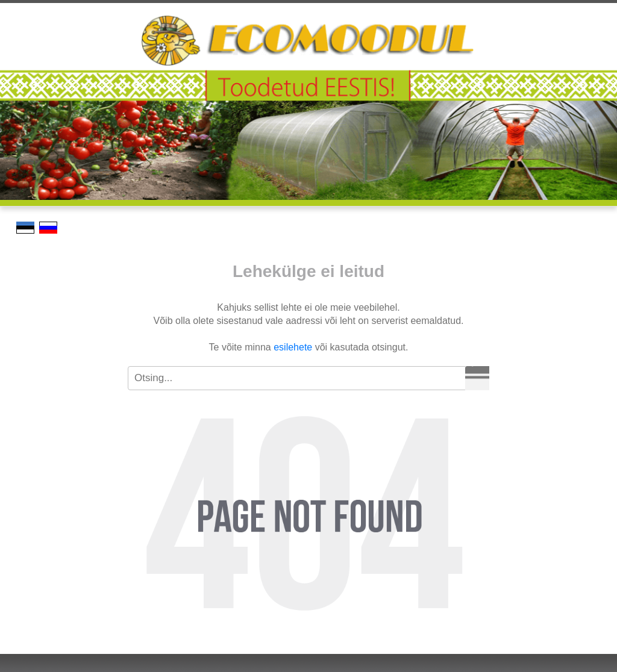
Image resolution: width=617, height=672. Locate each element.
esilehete (293, 347)
